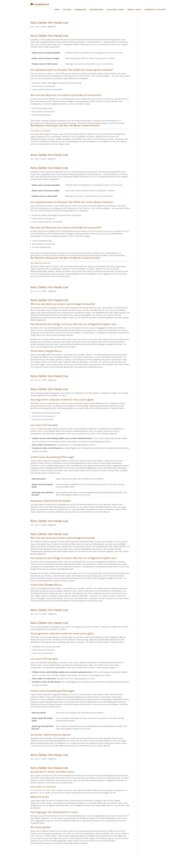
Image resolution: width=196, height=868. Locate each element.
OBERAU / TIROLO (134, 11)
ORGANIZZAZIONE (96, 11)
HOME (57, 11)
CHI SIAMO (67, 11)
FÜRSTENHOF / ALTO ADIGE (155, 11)
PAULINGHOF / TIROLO (115, 11)
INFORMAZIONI (80, 11)
